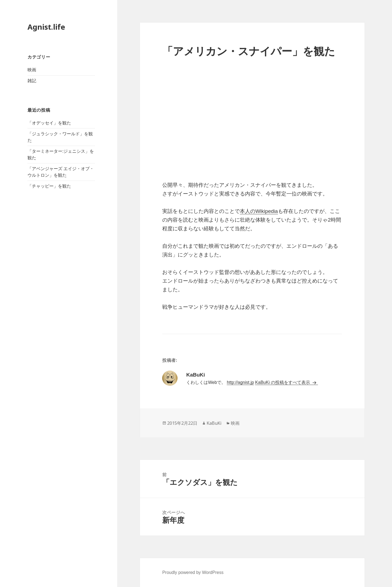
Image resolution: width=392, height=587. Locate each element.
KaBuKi (214, 423)
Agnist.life (46, 27)
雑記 (32, 81)
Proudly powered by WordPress (193, 572)
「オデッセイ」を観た (49, 123)
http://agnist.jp (240, 382)
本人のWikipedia (259, 211)
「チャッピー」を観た (49, 186)
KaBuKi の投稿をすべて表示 (283, 382)
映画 (32, 70)
